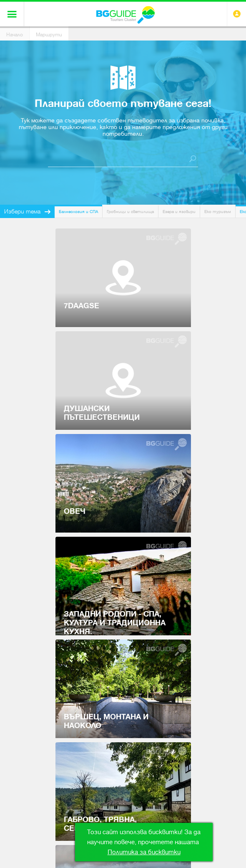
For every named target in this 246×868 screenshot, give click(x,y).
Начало (15, 35)
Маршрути (49, 35)
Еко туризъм (218, 212)
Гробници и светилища (130, 212)
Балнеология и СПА (78, 212)
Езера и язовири (179, 212)
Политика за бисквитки (144, 852)
